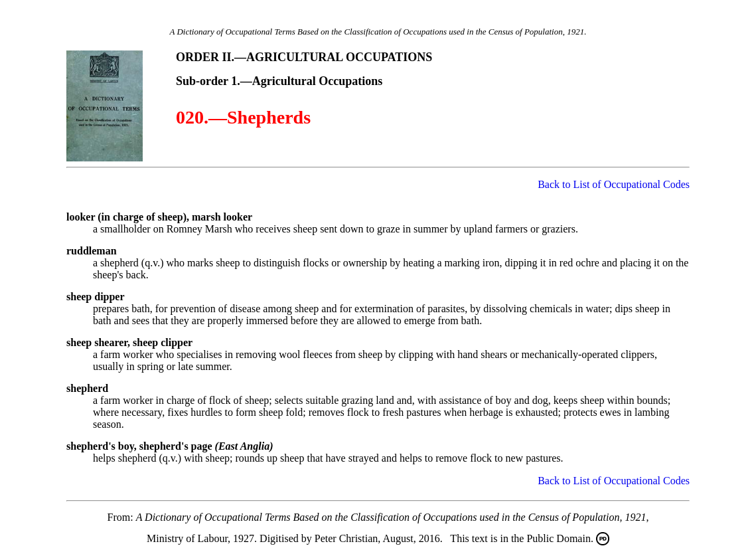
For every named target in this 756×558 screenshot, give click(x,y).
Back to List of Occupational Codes (614, 184)
